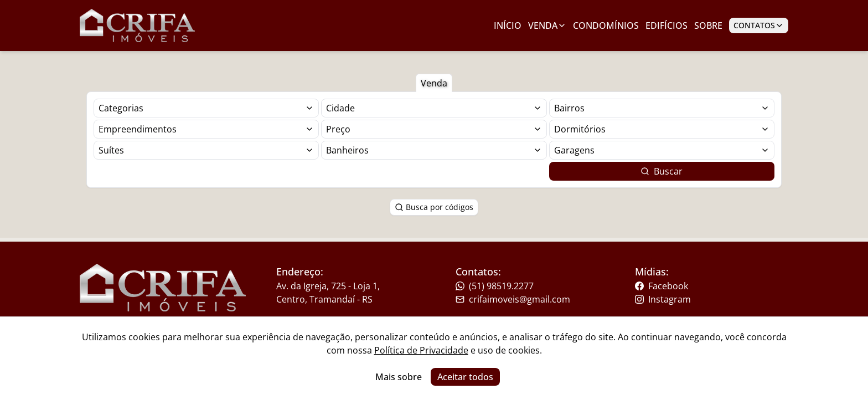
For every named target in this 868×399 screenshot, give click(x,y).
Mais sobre (399, 377)
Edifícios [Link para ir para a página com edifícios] (666, 25)
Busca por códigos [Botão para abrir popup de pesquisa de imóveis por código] (434, 207)
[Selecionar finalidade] (206, 108)
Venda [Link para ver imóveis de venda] (547, 25)
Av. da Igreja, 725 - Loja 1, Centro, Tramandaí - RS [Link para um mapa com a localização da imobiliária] (328, 293)
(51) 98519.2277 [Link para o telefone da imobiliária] (495, 286)
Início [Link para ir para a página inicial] (508, 25)
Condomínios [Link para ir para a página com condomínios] (606, 25)
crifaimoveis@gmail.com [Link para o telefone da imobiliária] (513, 299)
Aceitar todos (465, 377)
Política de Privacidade (421, 350)
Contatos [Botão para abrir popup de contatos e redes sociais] (759, 25)
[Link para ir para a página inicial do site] (137, 25)
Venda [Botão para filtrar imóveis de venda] (434, 83)
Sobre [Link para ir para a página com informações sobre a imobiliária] (708, 25)
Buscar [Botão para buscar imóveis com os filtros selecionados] (662, 171)
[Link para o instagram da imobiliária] (703, 299)
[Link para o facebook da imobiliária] (703, 286)
